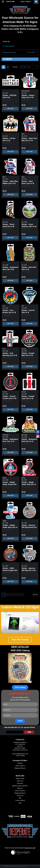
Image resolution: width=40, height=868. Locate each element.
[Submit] (20, 721)
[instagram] (38, 436)
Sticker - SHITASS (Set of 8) (9, 96)
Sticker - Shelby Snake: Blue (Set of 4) (10, 527)
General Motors (26, 91)
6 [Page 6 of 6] (22, 595)
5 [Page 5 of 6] (18, 595)
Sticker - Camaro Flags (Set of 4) (28, 96)
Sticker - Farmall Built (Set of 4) (28, 354)
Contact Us (20, 796)
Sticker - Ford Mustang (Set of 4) (10, 354)
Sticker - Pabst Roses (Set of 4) (28, 182)
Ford (4, 306)
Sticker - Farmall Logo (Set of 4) (28, 397)
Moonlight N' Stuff (30, 848)
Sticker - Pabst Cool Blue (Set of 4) (29, 139)
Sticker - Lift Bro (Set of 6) (9, 139)
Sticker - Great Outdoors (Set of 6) (29, 225)
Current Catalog (20, 800)
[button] (20, 52)
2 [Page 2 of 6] (7, 595)
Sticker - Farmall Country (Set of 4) (10, 397)
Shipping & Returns (20, 768)
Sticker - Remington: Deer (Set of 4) (11, 440)
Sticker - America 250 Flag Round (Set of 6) (29, 527)
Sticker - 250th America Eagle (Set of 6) (10, 570)
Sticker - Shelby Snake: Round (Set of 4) (10, 484)
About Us (20, 788)
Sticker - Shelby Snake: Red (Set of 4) (29, 484)
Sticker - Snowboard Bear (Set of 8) (10, 268)
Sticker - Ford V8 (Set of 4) (28, 311)
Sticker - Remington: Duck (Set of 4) (29, 440)
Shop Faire (20, 783)
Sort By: (15, 67)
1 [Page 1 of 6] (3, 595)
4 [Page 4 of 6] (15, 595)
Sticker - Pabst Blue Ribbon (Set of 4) (10, 182)
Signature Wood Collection (20, 786)
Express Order (20, 779)
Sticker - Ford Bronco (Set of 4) (9, 311)
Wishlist (20, 763)
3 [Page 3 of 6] (11, 595)
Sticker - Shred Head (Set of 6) (8, 225)
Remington (6, 435)
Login (22, 1)
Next (36, 595)
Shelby (4, 478)
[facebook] (38, 432)
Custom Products (20, 791)
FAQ (20, 798)
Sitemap (23, 866)
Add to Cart (11, 109)
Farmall (24, 349)
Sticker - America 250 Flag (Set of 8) (29, 569)
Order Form (20, 781)
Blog (20, 803)
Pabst (23, 134)
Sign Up (28, 1)
